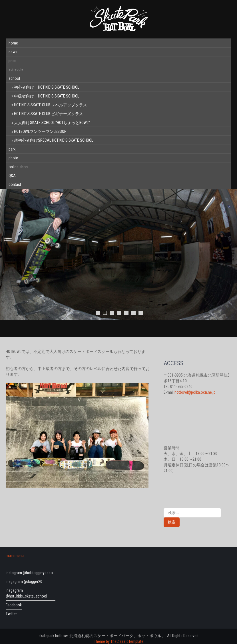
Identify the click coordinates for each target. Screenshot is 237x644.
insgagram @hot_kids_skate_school (26, 593)
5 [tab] (126, 313)
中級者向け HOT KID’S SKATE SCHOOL (47, 96)
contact (15, 184)
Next (230, 255)
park (12, 149)
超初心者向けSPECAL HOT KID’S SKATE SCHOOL (54, 140)
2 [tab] (105, 313)
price (13, 61)
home (13, 43)
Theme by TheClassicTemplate (119, 641)
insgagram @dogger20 (24, 582)
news (13, 52)
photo (13, 158)
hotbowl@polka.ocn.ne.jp (195, 392)
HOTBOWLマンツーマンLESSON (40, 131)
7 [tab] (141, 313)
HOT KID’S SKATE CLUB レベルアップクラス (51, 105)
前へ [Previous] (7, 255)
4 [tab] (119, 313)
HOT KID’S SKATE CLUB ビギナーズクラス (49, 114)
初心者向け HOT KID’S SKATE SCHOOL (47, 87)
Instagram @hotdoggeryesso (29, 573)
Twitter (11, 614)
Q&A (12, 176)
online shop (18, 167)
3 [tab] (112, 313)
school (14, 78)
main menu (15, 556)
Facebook (14, 605)
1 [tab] (98, 313)
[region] (118, 260)
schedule (16, 70)
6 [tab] (133, 313)
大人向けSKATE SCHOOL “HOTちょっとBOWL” (52, 123)
